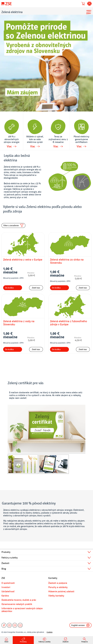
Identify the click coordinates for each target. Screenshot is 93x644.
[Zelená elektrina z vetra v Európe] (23, 244)
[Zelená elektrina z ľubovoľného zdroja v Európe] (70, 306)
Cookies (50, 632)
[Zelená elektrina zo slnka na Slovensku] (70, 244)
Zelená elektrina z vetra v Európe (23, 260)
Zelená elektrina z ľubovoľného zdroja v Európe (68, 323)
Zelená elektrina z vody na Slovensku (19, 323)
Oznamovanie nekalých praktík (17, 604)
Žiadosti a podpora (58, 583)
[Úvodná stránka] (7, 4)
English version (80, 625)
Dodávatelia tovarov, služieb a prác (19, 600)
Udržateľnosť (8, 592)
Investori (6, 587)
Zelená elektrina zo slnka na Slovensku (67, 261)
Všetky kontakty (56, 596)
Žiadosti (5, 563)
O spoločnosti (8, 583)
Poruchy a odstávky (58, 587)
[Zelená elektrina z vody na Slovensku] (23, 306)
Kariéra (5, 596)
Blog (4, 569)
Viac (9, 146)
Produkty (6, 552)
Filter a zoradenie (13, 225)
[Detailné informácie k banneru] (46, 63)
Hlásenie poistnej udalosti (61, 592)
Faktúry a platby (10, 558)
